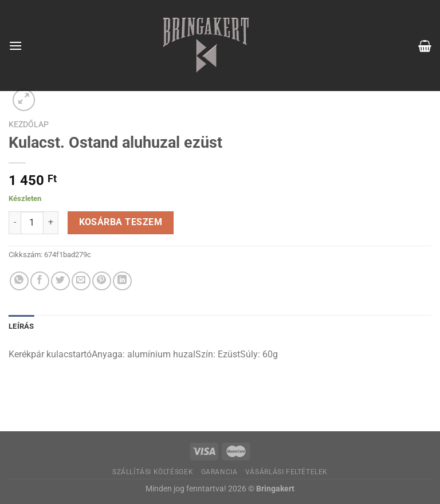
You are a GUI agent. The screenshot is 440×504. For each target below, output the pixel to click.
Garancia (219, 472)
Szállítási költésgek (153, 472)
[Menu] (15, 46)
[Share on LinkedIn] (122, 281)
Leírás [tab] (21, 326)
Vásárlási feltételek (286, 472)
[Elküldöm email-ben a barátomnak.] (81, 281)
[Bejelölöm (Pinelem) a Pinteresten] (102, 281)
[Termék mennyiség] (32, 223)
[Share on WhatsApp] (19, 281)
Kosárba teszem (121, 222)
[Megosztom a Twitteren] (60, 281)
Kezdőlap (29, 124)
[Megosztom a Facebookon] (40, 281)
